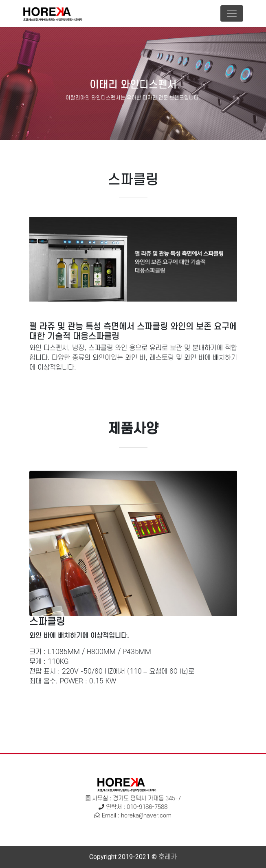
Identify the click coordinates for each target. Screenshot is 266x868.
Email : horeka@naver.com (137, 816)
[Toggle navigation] (232, 13)
